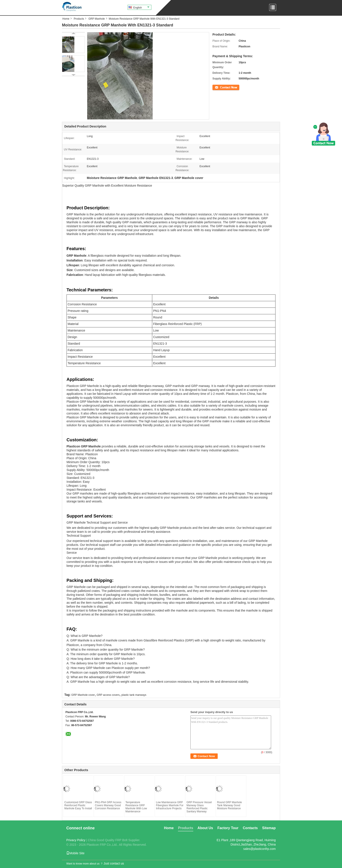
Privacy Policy (76, 840)
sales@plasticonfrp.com (259, 849)
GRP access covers (108, 695)
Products (79, 19)
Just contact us (114, 863)
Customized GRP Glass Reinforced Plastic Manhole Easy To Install (78, 805)
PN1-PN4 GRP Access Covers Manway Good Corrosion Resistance (108, 805)
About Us (205, 828)
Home (66, 19)
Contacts (250, 828)
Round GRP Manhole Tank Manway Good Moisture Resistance (229, 805)
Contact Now (220, 87)
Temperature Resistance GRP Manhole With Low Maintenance (136, 807)
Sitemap (269, 828)
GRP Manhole (97, 19)
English (141, 8)
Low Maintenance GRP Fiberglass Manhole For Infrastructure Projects (170, 805)
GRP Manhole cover (83, 695)
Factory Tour (228, 828)
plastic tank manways (134, 695)
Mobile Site (75, 853)
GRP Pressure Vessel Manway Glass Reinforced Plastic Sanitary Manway (199, 807)
